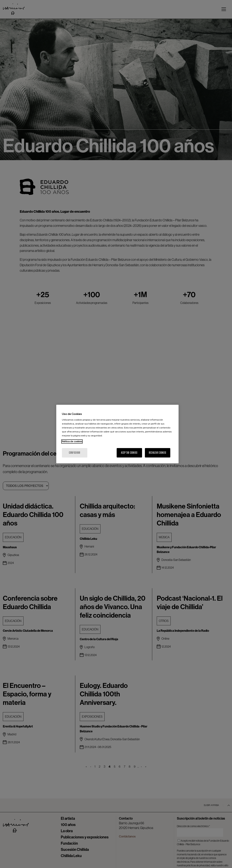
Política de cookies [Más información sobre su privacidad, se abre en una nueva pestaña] (72, 441)
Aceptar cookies (129, 453)
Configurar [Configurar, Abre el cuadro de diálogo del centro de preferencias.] (75, 453)
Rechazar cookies (157, 453)
